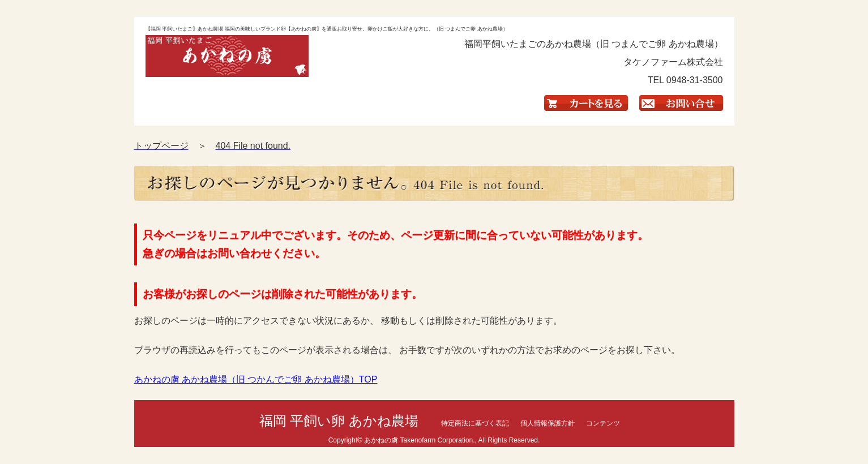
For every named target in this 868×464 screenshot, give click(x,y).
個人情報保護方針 (548, 423)
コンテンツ (603, 423)
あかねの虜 (381, 440)
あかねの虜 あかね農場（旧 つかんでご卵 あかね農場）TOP (256, 379)
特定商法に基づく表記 (475, 423)
